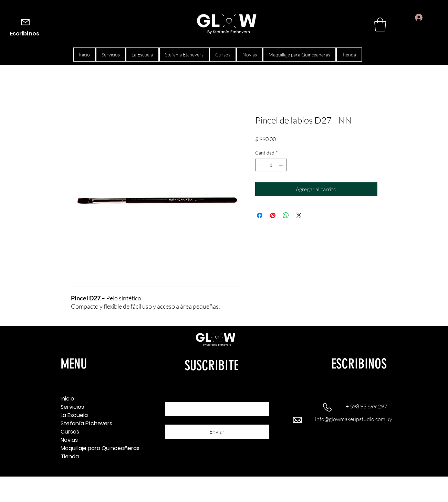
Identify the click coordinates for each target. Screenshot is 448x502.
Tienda (70, 456)
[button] (380, 24)
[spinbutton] (271, 165)
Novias (69, 440)
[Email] (215, 409)
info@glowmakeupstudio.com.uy (354, 419)
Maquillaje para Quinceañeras (85, 448)
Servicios (72, 407)
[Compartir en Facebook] (260, 215)
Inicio (67, 399)
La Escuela (74, 415)
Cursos (70, 432)
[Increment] (282, 165)
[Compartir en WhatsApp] (286, 215)
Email (172, 396)
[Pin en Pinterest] (273, 215)
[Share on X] (299, 215)
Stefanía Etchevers (85, 423)
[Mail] (25, 22)
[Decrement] (261, 165)
